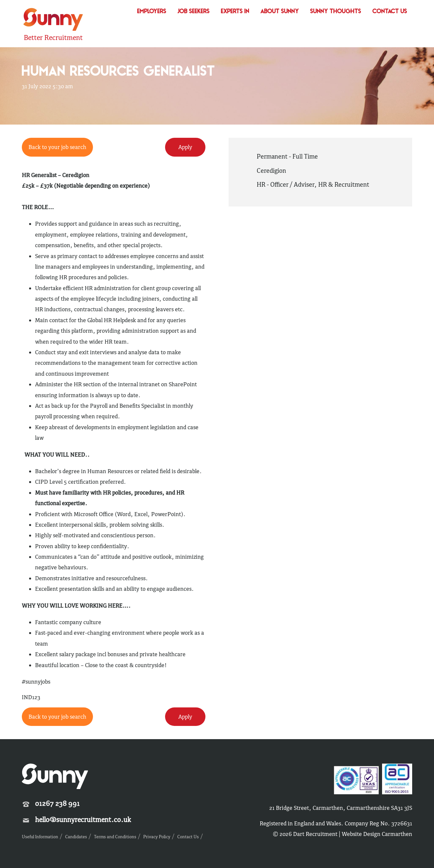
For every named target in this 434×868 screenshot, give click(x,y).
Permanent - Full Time (287, 156)
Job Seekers (194, 12)
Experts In (235, 12)
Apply (185, 147)
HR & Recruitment (344, 184)
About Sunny (280, 12)
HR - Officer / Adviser (285, 184)
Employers (152, 12)
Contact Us (390, 12)
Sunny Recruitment (53, 20)
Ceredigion (271, 170)
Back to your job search (57, 147)
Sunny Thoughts (336, 12)
